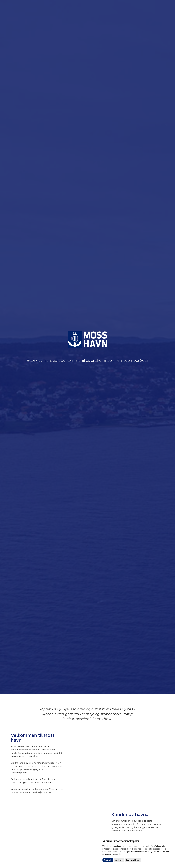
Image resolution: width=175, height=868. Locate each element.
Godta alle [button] (108, 860)
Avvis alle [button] (119, 860)
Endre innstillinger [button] (133, 860)
